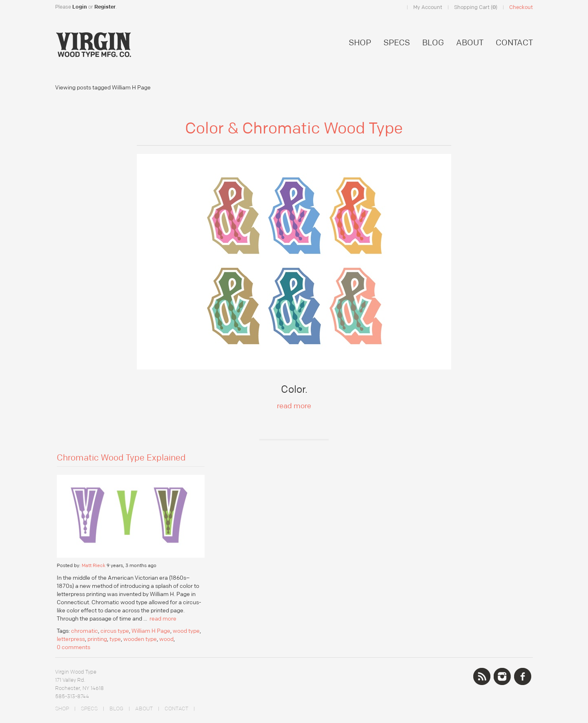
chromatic (85, 631)
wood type (186, 631)
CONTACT (514, 43)
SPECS (397, 43)
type (115, 639)
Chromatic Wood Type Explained (121, 458)
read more (294, 406)
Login (80, 7)
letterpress (71, 639)
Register (105, 7)
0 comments (73, 647)
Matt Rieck (94, 566)
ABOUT (470, 43)
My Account (428, 7)
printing (97, 639)
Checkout (521, 7)
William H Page (151, 631)
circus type (115, 631)
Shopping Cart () (476, 7)
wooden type (140, 639)
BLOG (433, 43)
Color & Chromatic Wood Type (294, 129)
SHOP (360, 43)
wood (166, 639)
